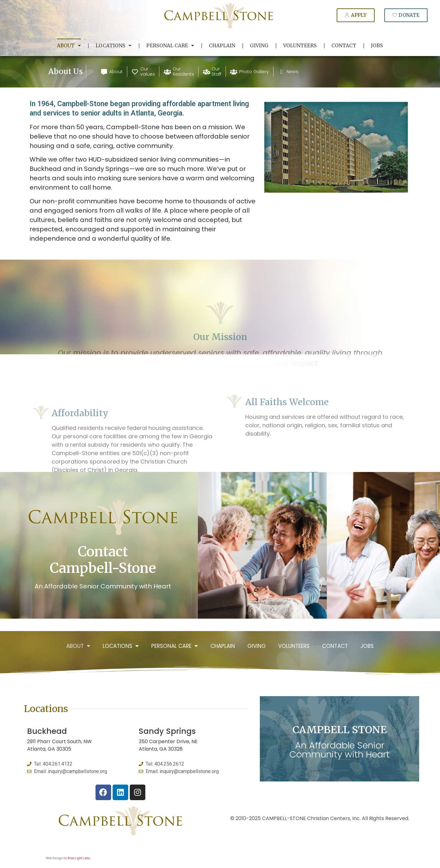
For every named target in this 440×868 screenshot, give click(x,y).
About (69, 46)
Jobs (377, 46)
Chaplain (222, 46)
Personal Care (170, 46)
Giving (259, 46)
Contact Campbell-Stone (103, 560)
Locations (114, 46)
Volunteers (300, 46)
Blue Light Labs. (79, 858)
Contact (344, 46)
